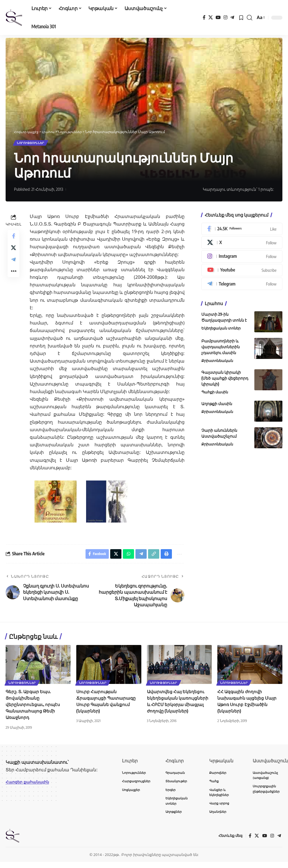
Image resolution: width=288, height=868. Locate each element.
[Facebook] (204, 18)
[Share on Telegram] (13, 266)
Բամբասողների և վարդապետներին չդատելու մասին (221, 349)
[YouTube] (218, 18)
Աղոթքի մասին (217, 406)
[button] (250, 18)
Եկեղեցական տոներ (221, 330)
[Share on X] (13, 252)
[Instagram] (225, 18)
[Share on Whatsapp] (125, 557)
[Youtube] (242, 272)
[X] (211, 18)
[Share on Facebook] (13, 239)
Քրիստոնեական (217, 363)
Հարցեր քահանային (30, 786)
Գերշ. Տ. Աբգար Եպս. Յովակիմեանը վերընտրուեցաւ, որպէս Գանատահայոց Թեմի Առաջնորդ (33, 708)
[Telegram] (232, 18)
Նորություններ (35, 144)
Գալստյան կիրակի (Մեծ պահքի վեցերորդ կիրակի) (225, 380)
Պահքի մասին (215, 394)
